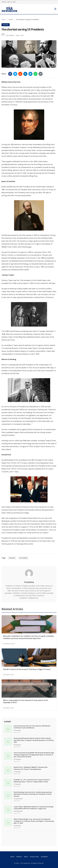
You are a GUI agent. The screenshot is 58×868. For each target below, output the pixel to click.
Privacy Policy (34, 857)
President (12, 558)
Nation (11, 19)
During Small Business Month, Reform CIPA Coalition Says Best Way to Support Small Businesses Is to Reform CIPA (34, 740)
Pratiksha (11, 35)
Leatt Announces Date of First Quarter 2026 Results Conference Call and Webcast (32, 727)
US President (23, 558)
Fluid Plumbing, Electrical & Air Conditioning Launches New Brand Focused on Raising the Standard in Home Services (33, 794)
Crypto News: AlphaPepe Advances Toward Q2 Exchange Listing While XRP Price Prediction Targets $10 (34, 808)
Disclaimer (44, 857)
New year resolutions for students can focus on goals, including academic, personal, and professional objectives (28, 637)
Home (4, 19)
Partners (19, 857)
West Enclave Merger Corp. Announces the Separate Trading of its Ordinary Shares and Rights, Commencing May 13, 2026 (34, 821)
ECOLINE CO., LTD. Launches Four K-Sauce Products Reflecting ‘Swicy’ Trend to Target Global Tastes (32, 781)
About (26, 857)
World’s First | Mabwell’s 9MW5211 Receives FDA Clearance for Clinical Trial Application (31, 768)
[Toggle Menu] (55, 9)
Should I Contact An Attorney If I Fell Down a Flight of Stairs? (27, 669)
